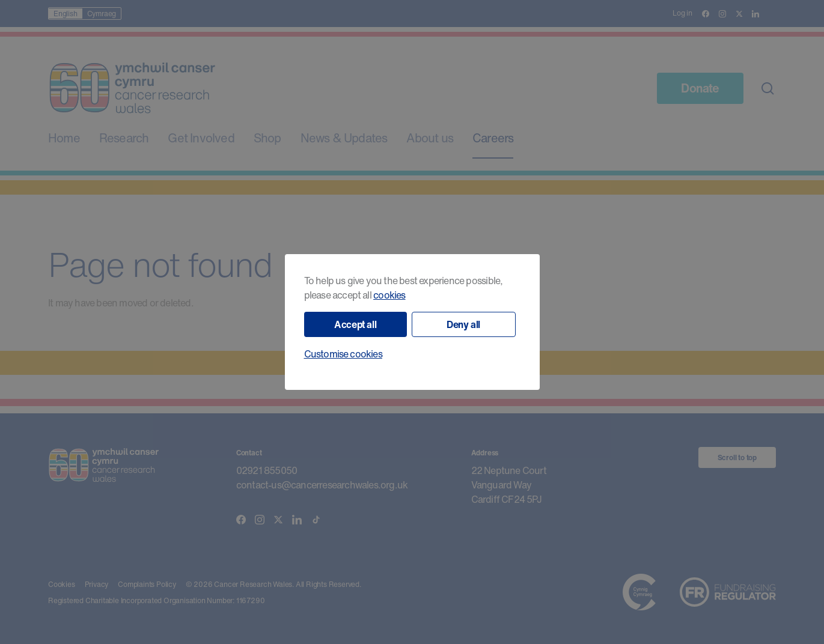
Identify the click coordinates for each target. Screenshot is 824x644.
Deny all (463, 324)
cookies (389, 295)
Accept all (355, 324)
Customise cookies (343, 354)
